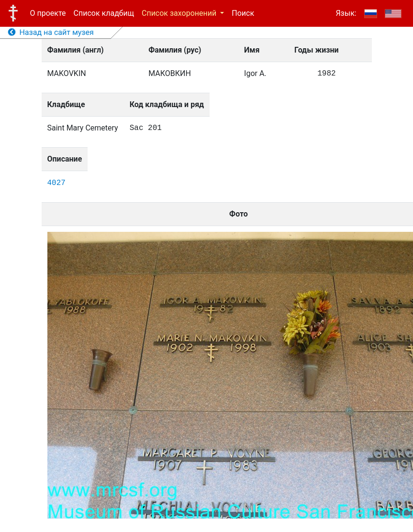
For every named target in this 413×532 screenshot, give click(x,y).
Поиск (243, 13)
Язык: (346, 13)
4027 (56, 183)
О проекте (48, 13)
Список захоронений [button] (180, 13)
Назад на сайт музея (51, 32)
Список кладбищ (104, 13)
